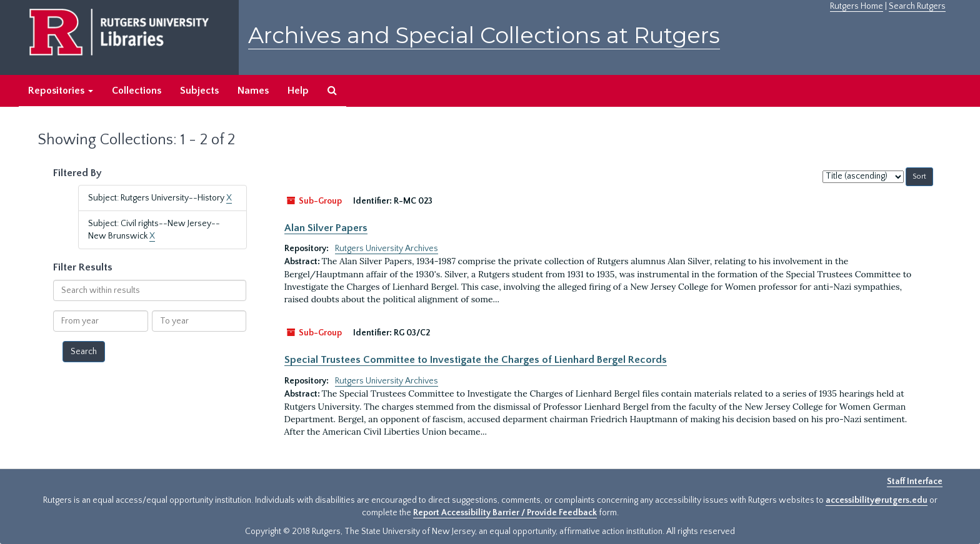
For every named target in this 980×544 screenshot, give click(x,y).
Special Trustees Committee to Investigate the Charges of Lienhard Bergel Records (476, 360)
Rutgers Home (857, 6)
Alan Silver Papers (326, 228)
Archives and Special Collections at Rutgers (484, 35)
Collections (137, 91)
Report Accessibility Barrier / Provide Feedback (505, 513)
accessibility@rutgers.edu (877, 500)
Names (253, 91)
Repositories (61, 91)
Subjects (199, 91)
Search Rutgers (917, 6)
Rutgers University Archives (387, 249)
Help (298, 91)
